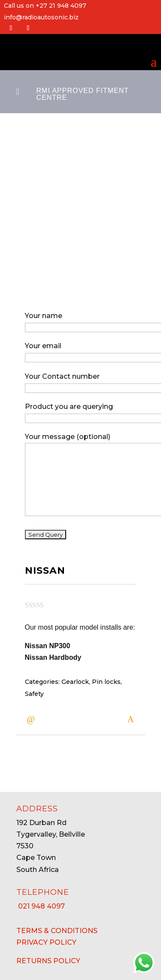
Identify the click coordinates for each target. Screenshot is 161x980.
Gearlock (75, 674)
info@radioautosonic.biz (41, 17)
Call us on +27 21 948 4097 (45, 6)
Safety (34, 686)
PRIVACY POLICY (46, 942)
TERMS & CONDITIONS (57, 931)
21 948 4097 (41, 906)
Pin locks (106, 674)
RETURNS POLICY (48, 961)
